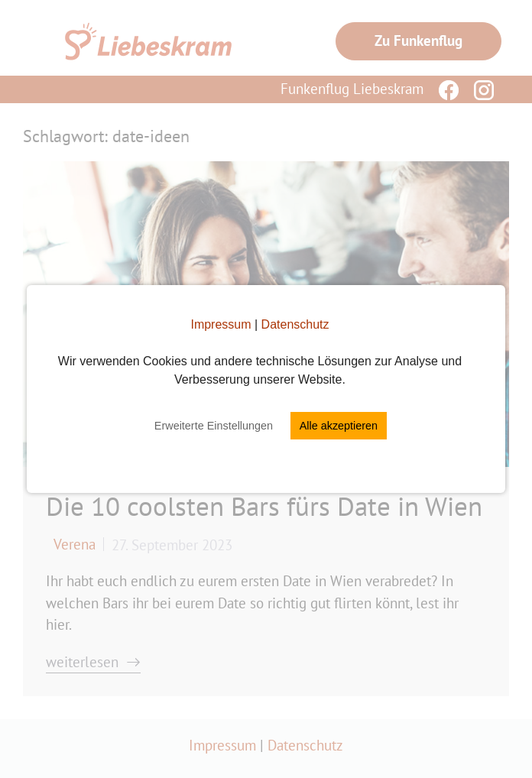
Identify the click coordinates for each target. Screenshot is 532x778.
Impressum (221, 324)
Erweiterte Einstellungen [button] (214, 426)
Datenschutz (295, 324)
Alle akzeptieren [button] (339, 426)
